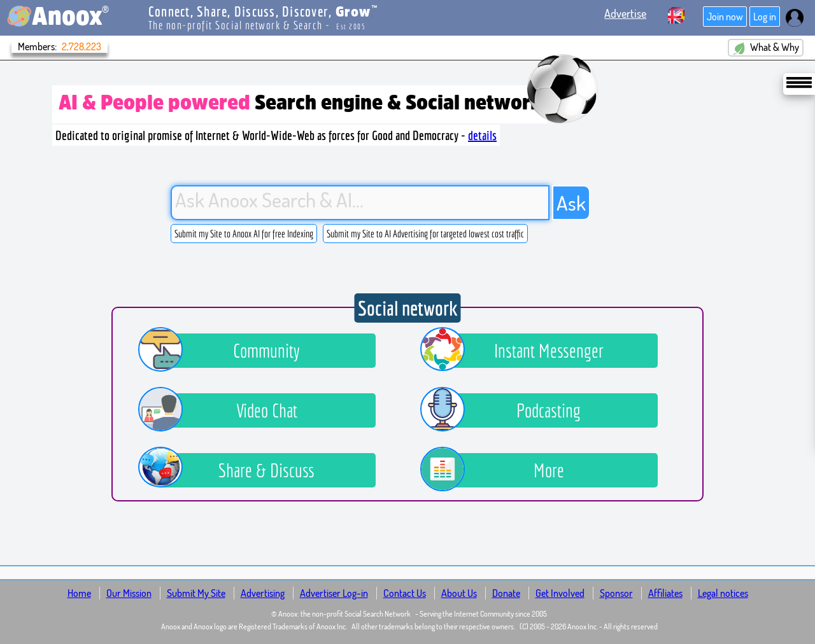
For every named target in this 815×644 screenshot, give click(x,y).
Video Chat (227, 410)
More (502, 470)
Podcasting (510, 410)
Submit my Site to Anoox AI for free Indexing (244, 234)
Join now (725, 17)
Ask (571, 203)
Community (229, 351)
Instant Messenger (521, 351)
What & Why (766, 48)
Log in (765, 17)
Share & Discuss (236, 470)
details (482, 135)
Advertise (625, 13)
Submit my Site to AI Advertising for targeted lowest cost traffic (425, 234)
